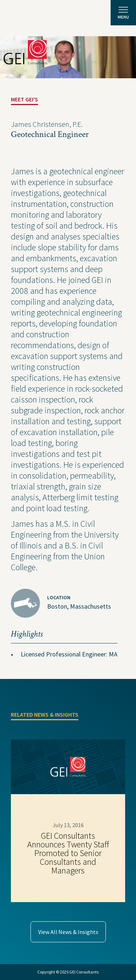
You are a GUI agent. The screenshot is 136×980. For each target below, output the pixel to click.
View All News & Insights (68, 932)
